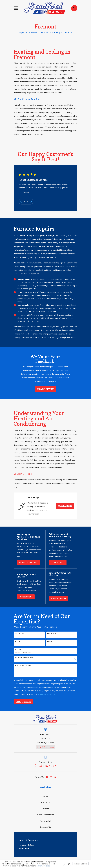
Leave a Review (45, 389)
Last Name (52, 633)
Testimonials (45, 821)
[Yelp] (55, 777)
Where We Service (59, 598)
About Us (58, 563)
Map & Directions (45, 747)
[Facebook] (51, 777)
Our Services (26, 597)
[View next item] (31, 202)
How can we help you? (24, 666)
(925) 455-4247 (45, 766)
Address (18, 649)
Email (49, 641)
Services (45, 809)
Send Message (23, 702)
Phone (17, 641)
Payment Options (45, 815)
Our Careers (65, 506)
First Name (19, 633)
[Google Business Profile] (47, 777)
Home (45, 796)
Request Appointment (29, 562)
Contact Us (45, 827)
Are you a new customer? (25, 658)
